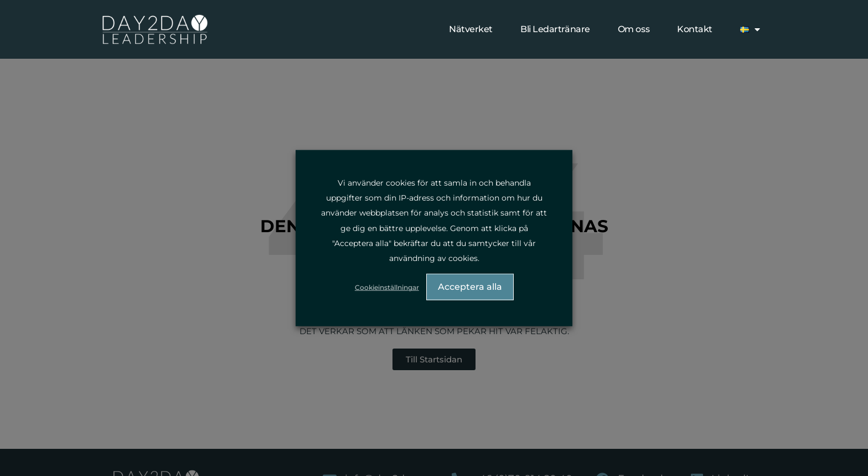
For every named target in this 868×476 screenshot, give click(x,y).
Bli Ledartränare (555, 29)
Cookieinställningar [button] (388, 288)
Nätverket (471, 29)
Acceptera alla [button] (470, 287)
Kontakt (695, 29)
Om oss (634, 29)
